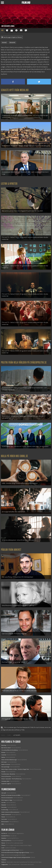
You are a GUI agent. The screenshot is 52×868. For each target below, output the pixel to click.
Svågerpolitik (5, 864)
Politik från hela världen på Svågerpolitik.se (24, 362)
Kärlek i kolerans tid (6, 815)
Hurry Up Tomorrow (6, 776)
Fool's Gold (4, 819)
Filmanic (3, 845)
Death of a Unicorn (6, 764)
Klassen (3, 817)
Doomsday (4, 807)
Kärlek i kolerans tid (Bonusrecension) (10, 812)
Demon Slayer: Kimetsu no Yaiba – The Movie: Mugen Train (15, 769)
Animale (3, 772)
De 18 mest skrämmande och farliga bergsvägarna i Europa (15, 853)
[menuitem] (3, 735)
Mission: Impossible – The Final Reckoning (11, 779)
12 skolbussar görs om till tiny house (10, 850)
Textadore (4, 860)
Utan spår (4, 793)
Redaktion (4, 838)
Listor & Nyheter (9, 184)
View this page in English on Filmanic (12, 37)
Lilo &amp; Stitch (5, 781)
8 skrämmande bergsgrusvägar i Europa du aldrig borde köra (16, 857)
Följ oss (3, 843)
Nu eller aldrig (5, 810)
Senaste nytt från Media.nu (15, 90)
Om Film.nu (4, 833)
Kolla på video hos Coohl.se (14, 456)
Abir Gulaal (4, 762)
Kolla (3, 855)
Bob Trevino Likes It (6, 748)
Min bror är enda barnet (7, 798)
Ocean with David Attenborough (9, 760)
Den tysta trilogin (5, 767)
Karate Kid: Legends (6, 784)
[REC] (3, 824)
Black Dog (4, 745)
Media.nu (4, 862)
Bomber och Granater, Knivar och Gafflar (11, 795)
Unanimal (4, 755)
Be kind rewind (5, 822)
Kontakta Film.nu (6, 836)
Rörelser (3, 752)
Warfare (3, 757)
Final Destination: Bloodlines (8, 774)
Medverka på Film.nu (6, 841)
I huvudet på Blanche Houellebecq (10, 750)
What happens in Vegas (7, 800)
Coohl (3, 848)
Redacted (4, 805)
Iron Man (4, 803)
